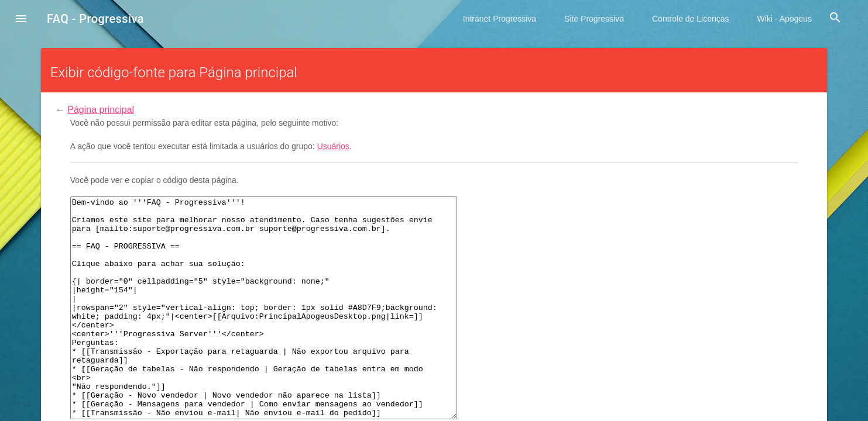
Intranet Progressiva (500, 19)
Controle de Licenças (691, 19)
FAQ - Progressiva (95, 19)
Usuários (333, 146)
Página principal (101, 110)
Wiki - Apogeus (785, 19)
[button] (21, 20)
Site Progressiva (594, 19)
